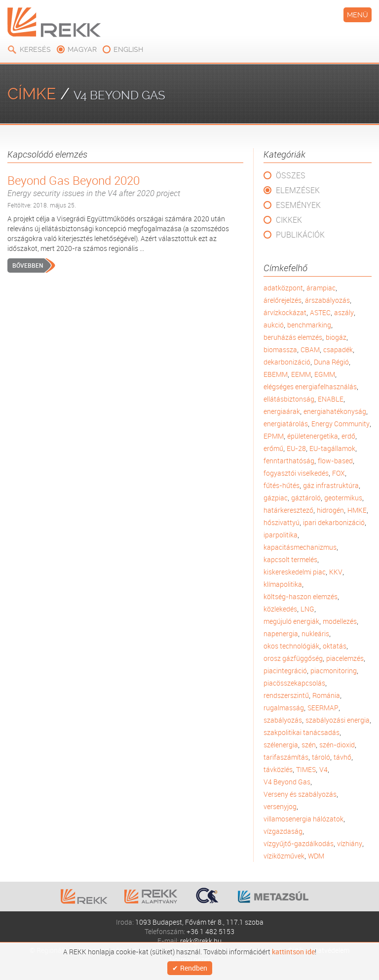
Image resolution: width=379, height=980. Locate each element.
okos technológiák (291, 646)
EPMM (274, 436)
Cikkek (289, 220)
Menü (358, 15)
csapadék (338, 349)
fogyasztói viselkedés (296, 473)
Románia (326, 695)
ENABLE (331, 399)
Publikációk (300, 235)
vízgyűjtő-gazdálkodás (299, 843)
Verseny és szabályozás (300, 794)
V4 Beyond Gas (287, 782)
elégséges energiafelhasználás (310, 387)
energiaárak (282, 411)
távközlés (278, 769)
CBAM (310, 349)
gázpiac (276, 498)
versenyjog (280, 806)
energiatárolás (286, 424)
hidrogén (330, 510)
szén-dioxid (337, 745)
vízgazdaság (283, 831)
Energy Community (341, 424)
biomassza (280, 349)
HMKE (357, 510)
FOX (339, 473)
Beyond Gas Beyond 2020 (125, 186)
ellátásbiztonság (289, 399)
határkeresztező (288, 510)
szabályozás (283, 720)
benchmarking (309, 325)
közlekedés (280, 609)
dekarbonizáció (287, 362)
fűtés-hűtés (282, 485)
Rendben (194, 968)
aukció (274, 325)
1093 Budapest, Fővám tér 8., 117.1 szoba (199, 922)
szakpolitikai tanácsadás (302, 732)
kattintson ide (293, 952)
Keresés (35, 49)
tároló (321, 757)
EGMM (325, 374)
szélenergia (281, 745)
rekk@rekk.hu (201, 941)
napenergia (281, 633)
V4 (323, 769)
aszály (344, 312)
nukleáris (315, 633)
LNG (307, 609)
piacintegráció (285, 671)
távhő (342, 757)
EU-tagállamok (332, 448)
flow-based (335, 461)
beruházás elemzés (293, 337)
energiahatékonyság (335, 411)
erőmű (273, 448)
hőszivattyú (282, 522)
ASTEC (320, 312)
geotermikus (343, 498)
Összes (291, 175)
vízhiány (350, 843)
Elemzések (298, 190)
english (128, 49)
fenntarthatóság (289, 461)
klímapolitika (283, 584)
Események (298, 205)
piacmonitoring (334, 671)
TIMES (306, 769)
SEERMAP (323, 708)
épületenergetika (313, 436)
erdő (348, 436)
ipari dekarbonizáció (334, 522)
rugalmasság (284, 708)
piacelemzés (345, 658)
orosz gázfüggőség (293, 658)
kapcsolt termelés (290, 559)
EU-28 (296, 448)
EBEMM (276, 374)
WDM (316, 856)
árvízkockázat (285, 312)
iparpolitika (281, 535)
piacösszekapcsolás (294, 683)
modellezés (340, 621)
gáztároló (306, 498)
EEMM (301, 374)
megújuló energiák (291, 621)
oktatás (335, 646)
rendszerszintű (286, 695)
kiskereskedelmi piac (295, 572)
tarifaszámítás (286, 757)
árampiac (321, 288)
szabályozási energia (338, 720)
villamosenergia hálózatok (303, 819)
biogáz (336, 337)
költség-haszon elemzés (301, 596)
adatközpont (283, 288)
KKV (336, 572)
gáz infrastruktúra (331, 485)
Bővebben (28, 265)
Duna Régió (331, 362)
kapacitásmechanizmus (300, 547)
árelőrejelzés (283, 300)
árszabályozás (327, 300)
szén (309, 745)
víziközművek (284, 856)
